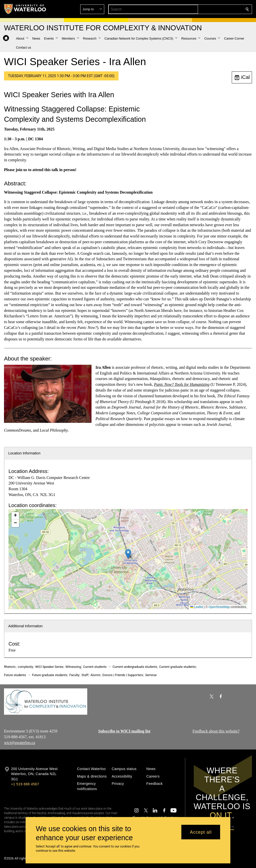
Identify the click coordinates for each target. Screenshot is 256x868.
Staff (85, 675)
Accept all (201, 832)
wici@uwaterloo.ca (19, 742)
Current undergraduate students (135, 667)
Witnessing (73, 667)
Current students (95, 667)
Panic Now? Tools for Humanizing (182, 384)
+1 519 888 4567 (25, 784)
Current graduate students (177, 667)
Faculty (74, 675)
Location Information (24, 453)
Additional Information (25, 626)
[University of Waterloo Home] (25, 9)
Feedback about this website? (216, 731)
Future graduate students (50, 675)
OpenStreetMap (219, 607)
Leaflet (197, 607)
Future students (15, 675)
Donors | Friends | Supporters (123, 675)
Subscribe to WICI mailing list (124, 731)
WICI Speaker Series (49, 667)
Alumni (95, 675)
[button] (211, 9)
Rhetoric (10, 667)
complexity (25, 667)
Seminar (151, 675)
